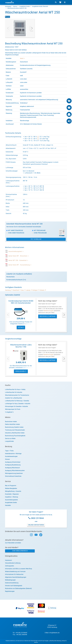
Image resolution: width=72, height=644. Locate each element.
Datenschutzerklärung (12, 583)
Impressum (8, 560)
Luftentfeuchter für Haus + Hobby (15, 389)
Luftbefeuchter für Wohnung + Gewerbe (17, 401)
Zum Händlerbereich (20, 551)
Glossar (7, 459)
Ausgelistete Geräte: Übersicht (40, 6)
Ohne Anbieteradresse (15, 233)
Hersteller (8, 505)
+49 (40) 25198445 (21, 633)
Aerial (22, 58)
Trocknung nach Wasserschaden (15, 430)
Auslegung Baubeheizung (13, 465)
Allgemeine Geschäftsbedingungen (16, 577)
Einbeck (43, 290)
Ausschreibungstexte (11, 500)
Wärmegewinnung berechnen (14, 473)
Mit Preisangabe (39, 230)
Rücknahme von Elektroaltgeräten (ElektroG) (18, 588)
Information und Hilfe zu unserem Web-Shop (19, 569)
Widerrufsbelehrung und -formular (15, 572)
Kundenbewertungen (11, 456)
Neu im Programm (11, 486)
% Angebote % (9, 412)
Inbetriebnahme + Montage (13, 454)
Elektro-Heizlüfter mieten (12, 424)
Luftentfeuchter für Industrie (14, 392)
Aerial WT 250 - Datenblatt (18, 260)
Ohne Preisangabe (39, 233)
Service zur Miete (10, 438)
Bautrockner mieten (11, 422)
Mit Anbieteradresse (15, 230)
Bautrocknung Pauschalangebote (15, 436)
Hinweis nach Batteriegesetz (14, 586)
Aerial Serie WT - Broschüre (19, 256)
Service (15, 6)
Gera (23, 290)
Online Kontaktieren (36, 525)
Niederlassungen (48, 311)
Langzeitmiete (9, 441)
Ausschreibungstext (16, 251)
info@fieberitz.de (54, 633)
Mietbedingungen (10, 580)
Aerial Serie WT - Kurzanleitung (20, 265)
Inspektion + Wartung (12, 497)
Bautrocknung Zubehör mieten (14, 427)
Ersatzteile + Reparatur (12, 494)
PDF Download (36, 239)
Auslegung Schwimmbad (13, 462)
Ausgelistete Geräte (25, 6)
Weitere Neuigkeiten (11, 488)
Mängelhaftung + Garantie (13, 491)
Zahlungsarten (9, 566)
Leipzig (29, 290)
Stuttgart (36, 290)
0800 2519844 (37, 518)
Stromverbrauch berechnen (13, 476)
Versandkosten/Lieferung (13, 563)
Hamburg (9, 290)
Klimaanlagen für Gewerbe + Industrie (16, 406)
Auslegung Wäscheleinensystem (15, 471)
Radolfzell (17, 290)
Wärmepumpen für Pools (13, 409)
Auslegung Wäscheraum (12, 468)
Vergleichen (21, 371)
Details (21, 327)
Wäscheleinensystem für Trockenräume (17, 395)
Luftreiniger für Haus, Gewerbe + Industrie (18, 404)
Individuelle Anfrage (48, 316)
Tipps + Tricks (9, 451)
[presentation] (8, 28)
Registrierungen (10, 591)
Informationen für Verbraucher (14, 574)
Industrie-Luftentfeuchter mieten (15, 433)
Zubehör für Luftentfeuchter (13, 398)
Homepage (8, 6)
